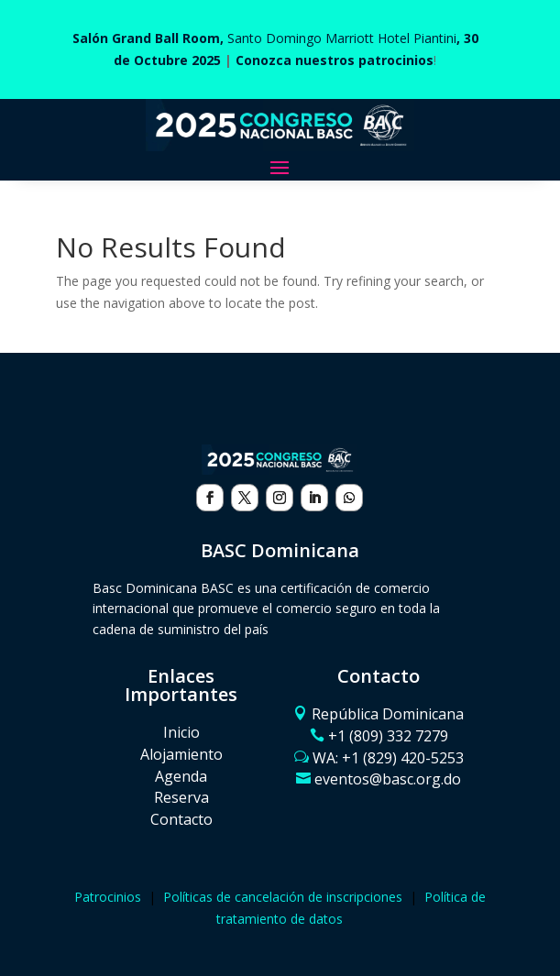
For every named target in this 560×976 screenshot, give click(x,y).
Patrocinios (108, 897)
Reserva (181, 797)
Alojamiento (181, 754)
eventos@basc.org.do (388, 779)
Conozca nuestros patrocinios (335, 60)
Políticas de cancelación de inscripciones (283, 897)
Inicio (181, 732)
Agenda (181, 776)
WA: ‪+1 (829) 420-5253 (388, 758)
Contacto (181, 819)
